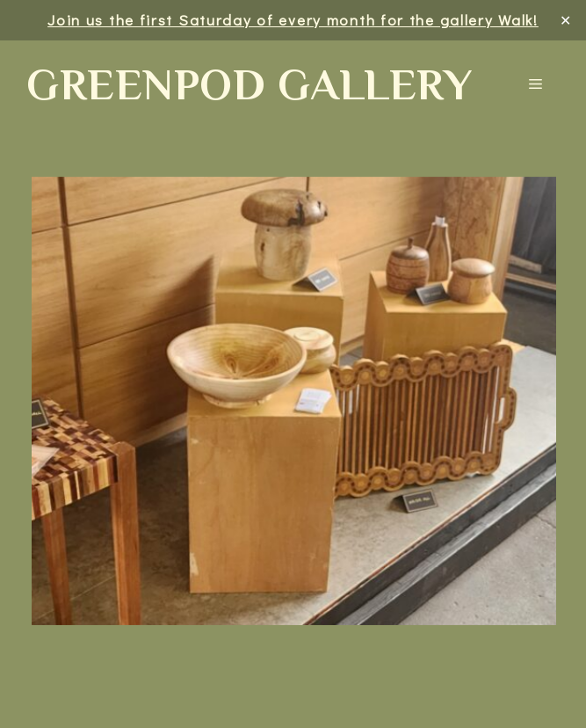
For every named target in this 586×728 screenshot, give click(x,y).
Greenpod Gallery (249, 84)
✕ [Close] (566, 20)
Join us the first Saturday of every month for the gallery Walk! (293, 20)
